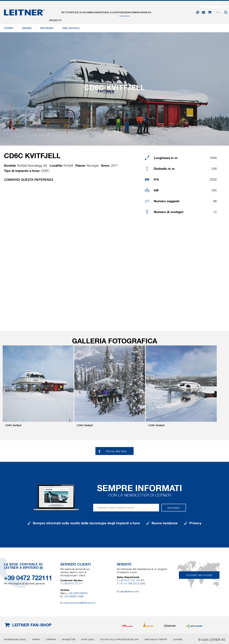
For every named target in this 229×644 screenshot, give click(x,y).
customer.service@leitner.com (79, 603)
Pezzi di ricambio (93, 12)
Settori (73, 12)
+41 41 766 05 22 (129, 584)
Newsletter (69, 639)
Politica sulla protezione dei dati (120, 639)
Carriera (172, 12)
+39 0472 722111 (28, 578)
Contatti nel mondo (199, 575)
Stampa (157, 12)
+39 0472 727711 (73, 584)
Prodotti (57, 12)
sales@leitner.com (129, 591)
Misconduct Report (156, 639)
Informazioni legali (15, 639)
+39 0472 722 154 (130, 580)
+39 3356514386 (74, 596)
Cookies (178, 639)
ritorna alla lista (116, 451)
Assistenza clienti (121, 12)
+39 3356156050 (78, 593)
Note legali (88, 639)
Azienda (143, 12)
